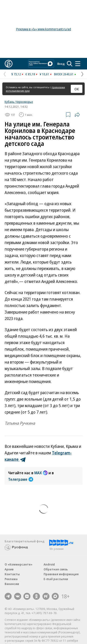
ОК (77, 89)
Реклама (11, 579)
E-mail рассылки (56, 579)
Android (49, 564)
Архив (9, 569)
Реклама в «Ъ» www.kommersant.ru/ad (44, 29)
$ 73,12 (16, 74)
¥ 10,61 (44, 74)
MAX (41, 473)
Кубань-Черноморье (19, 102)
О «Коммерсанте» (19, 564)
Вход (61, 64)
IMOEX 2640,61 (64, 74)
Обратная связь (56, 569)
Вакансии (12, 584)
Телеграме (21, 479)
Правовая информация (61, 574)
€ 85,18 (30, 74)
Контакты (12, 574)
